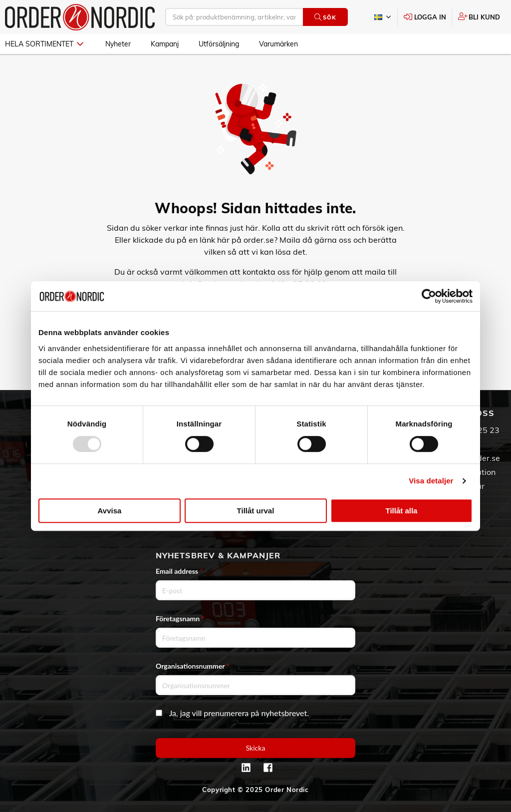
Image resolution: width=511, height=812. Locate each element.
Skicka (256, 748)
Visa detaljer (431, 481)
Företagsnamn (180, 618)
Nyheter (118, 44)
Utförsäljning (219, 44)
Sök (325, 17)
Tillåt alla (402, 511)
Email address (179, 571)
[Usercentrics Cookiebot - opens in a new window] (429, 296)
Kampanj (165, 44)
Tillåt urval (256, 511)
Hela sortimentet (44, 44)
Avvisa (110, 511)
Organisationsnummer (193, 666)
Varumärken (278, 44)
